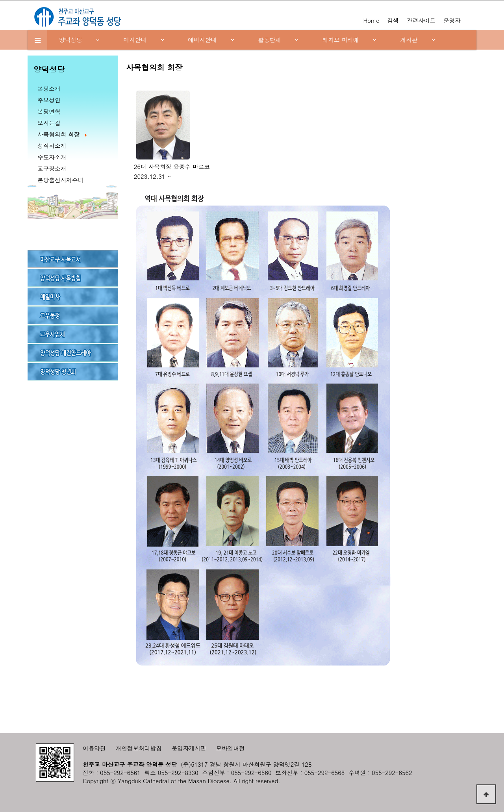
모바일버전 (231, 748)
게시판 (409, 40)
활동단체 (270, 40)
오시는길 (49, 123)
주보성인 (49, 100)
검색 (393, 20)
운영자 (452, 20)
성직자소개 (52, 146)
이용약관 (94, 748)
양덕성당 (71, 40)
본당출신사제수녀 (60, 180)
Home (371, 20)
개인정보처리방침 (139, 748)
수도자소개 (52, 157)
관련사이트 (421, 20)
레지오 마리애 (341, 40)
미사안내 (135, 40)
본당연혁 (49, 111)
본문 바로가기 (0, 0)
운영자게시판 (189, 748)
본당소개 (49, 88)
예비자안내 (202, 40)
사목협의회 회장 (63, 134)
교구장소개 (52, 168)
